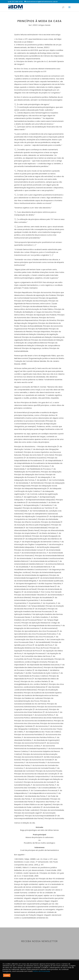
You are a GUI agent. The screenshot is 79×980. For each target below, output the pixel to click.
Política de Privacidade (41, 971)
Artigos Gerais (44, 25)
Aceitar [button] (7, 975)
